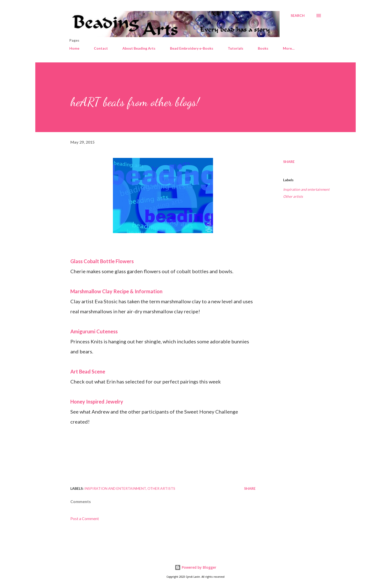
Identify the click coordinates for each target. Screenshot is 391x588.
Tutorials (236, 48)
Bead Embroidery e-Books (192, 48)
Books (263, 48)
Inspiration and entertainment (306, 189)
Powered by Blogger (195, 567)
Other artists (293, 196)
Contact (101, 48)
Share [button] (289, 162)
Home (74, 48)
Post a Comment (85, 518)
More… (289, 48)
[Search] (298, 16)
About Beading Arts (139, 48)
